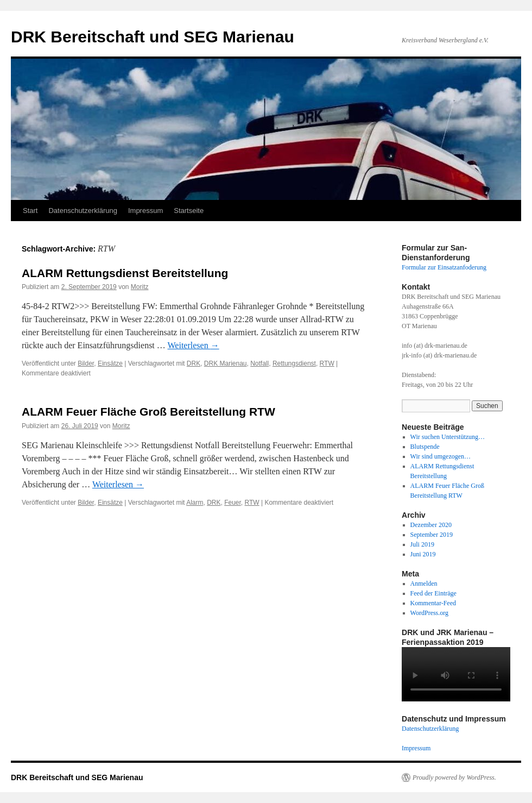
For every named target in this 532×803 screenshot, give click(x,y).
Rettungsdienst (294, 363)
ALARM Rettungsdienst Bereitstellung (125, 273)
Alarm (195, 503)
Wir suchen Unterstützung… (448, 437)
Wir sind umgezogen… (441, 456)
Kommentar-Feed (433, 603)
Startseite (189, 211)
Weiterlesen (194, 345)
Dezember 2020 (431, 525)
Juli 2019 (422, 544)
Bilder (86, 363)
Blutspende (425, 447)
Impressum (145, 211)
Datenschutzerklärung (83, 211)
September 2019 (432, 535)
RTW (327, 363)
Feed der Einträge (433, 593)
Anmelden (424, 584)
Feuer (233, 503)
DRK (194, 363)
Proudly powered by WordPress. (454, 777)
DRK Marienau (226, 363)
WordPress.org (429, 613)
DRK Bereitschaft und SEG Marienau (153, 37)
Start (30, 211)
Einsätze (110, 363)
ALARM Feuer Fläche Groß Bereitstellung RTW (148, 412)
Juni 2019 (423, 554)
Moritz (140, 287)
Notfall (259, 363)
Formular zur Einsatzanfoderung (444, 267)
